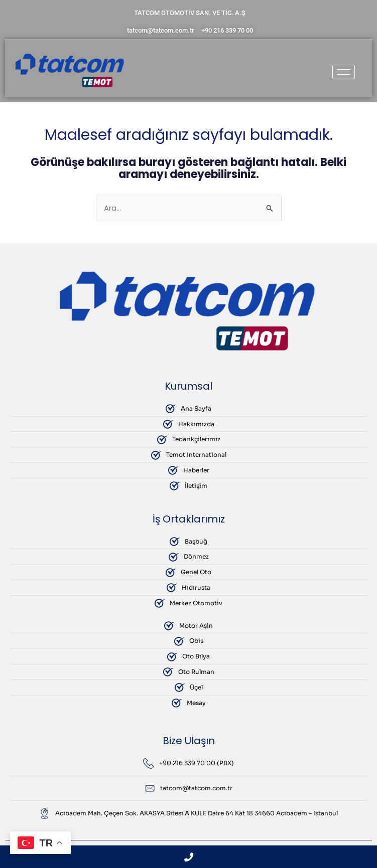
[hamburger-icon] (344, 72)
